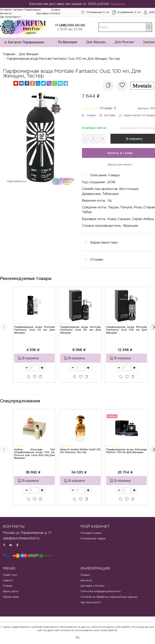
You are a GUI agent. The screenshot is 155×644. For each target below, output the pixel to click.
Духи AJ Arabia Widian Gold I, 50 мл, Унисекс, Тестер (81, 451)
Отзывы (97, 259)
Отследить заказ (91, 533)
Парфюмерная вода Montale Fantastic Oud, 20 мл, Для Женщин (34, 330)
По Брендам (68, 42)
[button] (108, 85)
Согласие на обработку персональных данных (109, 597)
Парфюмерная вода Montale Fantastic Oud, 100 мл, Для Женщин (126, 330)
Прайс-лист (10, 575)
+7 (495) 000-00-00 (70, 25)
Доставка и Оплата (48, 13)
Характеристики (104, 242)
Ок (77, 637)
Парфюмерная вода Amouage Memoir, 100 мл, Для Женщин (126, 451)
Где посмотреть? (10, 17)
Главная (9, 54)
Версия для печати (120, 165)
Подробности (118, 4)
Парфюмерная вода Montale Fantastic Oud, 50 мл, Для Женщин (81, 330)
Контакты (6, 13)
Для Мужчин (124, 42)
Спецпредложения (20, 401)
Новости (8, 580)
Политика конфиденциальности (101, 591)
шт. (96, 12)
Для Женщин (96, 42)
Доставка (110, 115)
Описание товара (105, 175)
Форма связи (11, 597)
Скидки (56, 10)
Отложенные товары (93, 538)
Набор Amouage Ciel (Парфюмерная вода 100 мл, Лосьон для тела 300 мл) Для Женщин (34, 454)
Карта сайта (10, 591)
